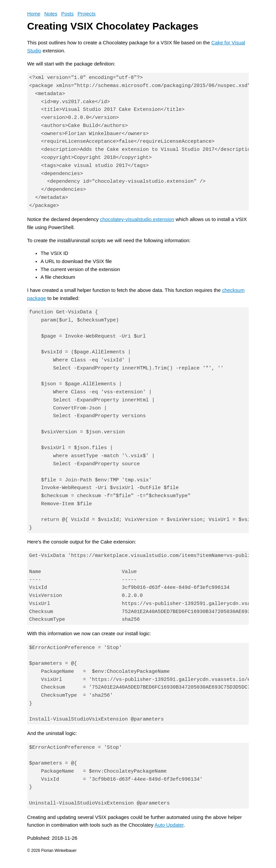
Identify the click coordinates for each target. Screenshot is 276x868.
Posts (67, 14)
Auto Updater (169, 825)
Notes (51, 14)
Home (34, 14)
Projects (87, 14)
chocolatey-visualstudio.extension (137, 219)
